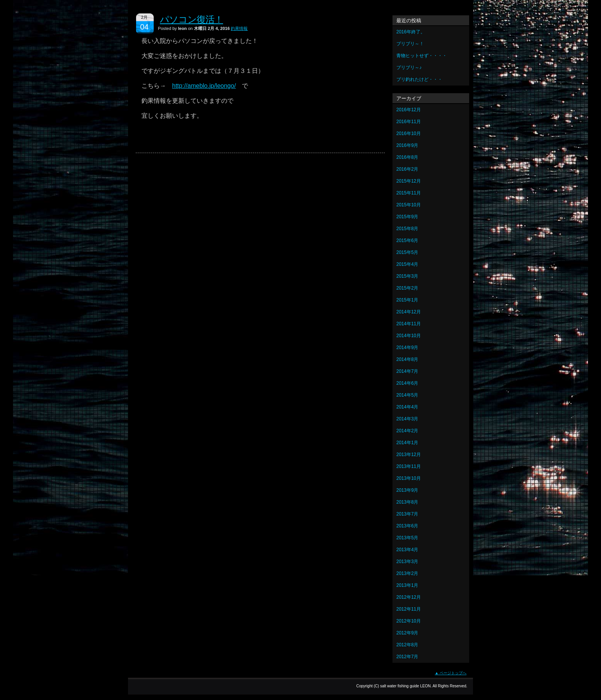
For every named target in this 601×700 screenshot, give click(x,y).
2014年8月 (407, 359)
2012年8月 (407, 645)
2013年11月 (409, 466)
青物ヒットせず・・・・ (422, 56)
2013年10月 (409, 478)
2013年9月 (407, 490)
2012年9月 (407, 633)
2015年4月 (407, 264)
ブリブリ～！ (410, 44)
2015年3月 (407, 276)
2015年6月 (407, 240)
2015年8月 (407, 229)
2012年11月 (409, 609)
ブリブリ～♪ (409, 68)
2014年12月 (409, 312)
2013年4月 (407, 550)
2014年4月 (407, 407)
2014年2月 (407, 431)
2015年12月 (409, 181)
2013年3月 (407, 562)
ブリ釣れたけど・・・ (419, 79)
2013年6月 (407, 526)
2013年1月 (407, 585)
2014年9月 (407, 348)
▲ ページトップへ (451, 673)
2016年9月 (407, 145)
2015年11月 (409, 193)
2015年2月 (407, 288)
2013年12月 (409, 455)
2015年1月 (407, 300)
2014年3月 (407, 419)
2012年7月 (407, 657)
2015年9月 (407, 217)
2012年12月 (409, 597)
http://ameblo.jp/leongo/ (204, 86)
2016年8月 (407, 157)
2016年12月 (409, 110)
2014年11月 (409, 324)
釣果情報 (239, 28)
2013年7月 (407, 514)
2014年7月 (407, 371)
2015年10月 (409, 205)
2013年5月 (407, 538)
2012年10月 (409, 621)
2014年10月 (409, 336)
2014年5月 (407, 395)
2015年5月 (407, 252)
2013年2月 (407, 573)
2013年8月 (407, 502)
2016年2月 (407, 169)
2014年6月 (407, 383)
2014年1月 (407, 443)
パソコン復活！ (191, 19)
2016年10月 (409, 133)
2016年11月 (409, 122)
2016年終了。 (411, 32)
